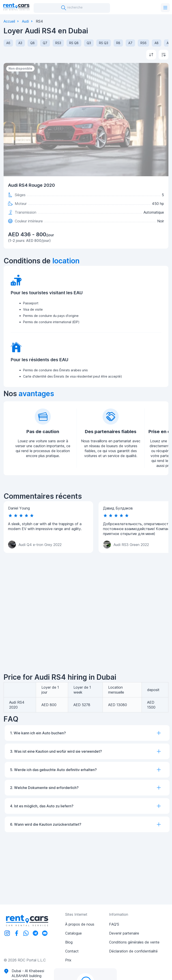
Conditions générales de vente (134, 942)
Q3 (89, 43)
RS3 (58, 43)
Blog (69, 942)
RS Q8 (74, 43)
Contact (72, 951)
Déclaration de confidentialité (133, 951)
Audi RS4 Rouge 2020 (31, 185)
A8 (157, 43)
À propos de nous (80, 924)
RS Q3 (104, 43)
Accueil (9, 21)
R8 (118, 43)
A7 (130, 43)
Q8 (32, 43)
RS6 (143, 43)
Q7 (45, 43)
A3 (20, 43)
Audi (25, 21)
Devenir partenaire (124, 933)
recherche (72, 8)
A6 (8, 43)
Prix (68, 960)
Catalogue (73, 933)
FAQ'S (114, 924)
